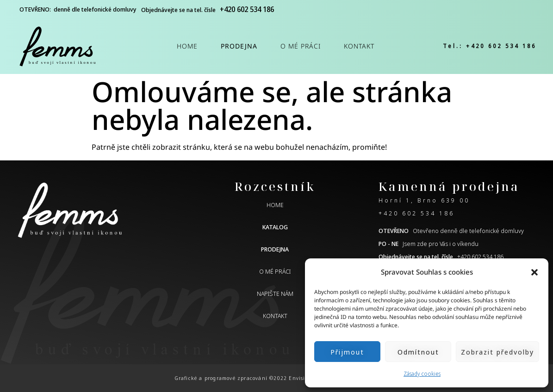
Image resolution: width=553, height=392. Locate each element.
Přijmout (347, 352)
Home (187, 46)
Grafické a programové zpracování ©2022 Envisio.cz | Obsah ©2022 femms (277, 378)
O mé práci (301, 46)
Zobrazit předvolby (497, 352)
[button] (534, 272)
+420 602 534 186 (416, 213)
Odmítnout (418, 352)
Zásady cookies (422, 374)
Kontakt (359, 46)
